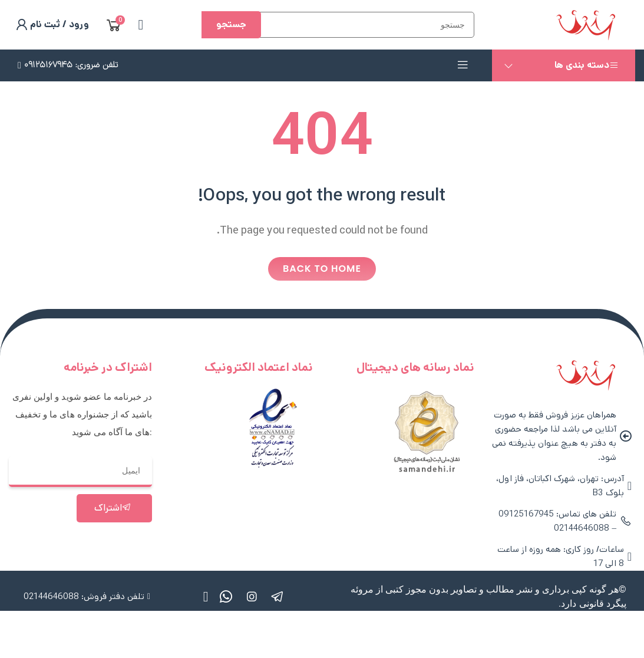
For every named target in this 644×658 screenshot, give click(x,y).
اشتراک (113, 508)
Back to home (322, 269)
